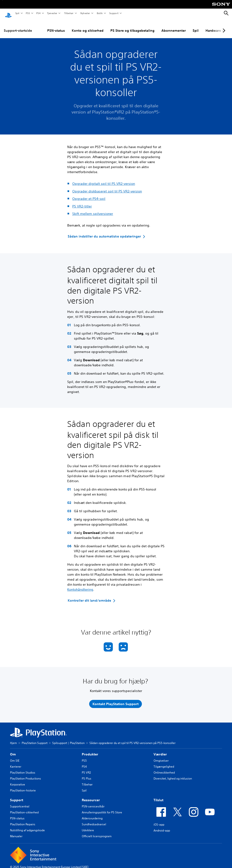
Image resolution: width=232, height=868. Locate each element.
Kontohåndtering (80, 585)
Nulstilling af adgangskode (27, 826)
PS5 (28, 13)
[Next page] (223, 26)
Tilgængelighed (164, 762)
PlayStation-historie (23, 786)
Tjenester (52, 13)
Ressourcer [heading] (91, 796)
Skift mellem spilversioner (93, 209)
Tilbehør (69, 13)
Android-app (162, 826)
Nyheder (85, 13)
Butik (100, 13)
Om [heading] (13, 750)
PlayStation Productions (26, 774)
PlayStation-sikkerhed (24, 808)
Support (114, 13)
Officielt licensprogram (97, 832)
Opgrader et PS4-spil (89, 194)
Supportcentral (20, 802)
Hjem (13, 738)
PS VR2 (86, 768)
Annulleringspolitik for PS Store (102, 808)
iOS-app (159, 820)
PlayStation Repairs (23, 820)
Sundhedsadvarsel (94, 820)
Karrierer (16, 762)
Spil (17, 13)
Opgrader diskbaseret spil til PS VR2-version (107, 187)
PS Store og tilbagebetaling (132, 26)
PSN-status (56, 26)
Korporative (18, 780)
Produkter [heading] (90, 750)
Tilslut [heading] (158, 796)
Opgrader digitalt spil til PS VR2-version (104, 179)
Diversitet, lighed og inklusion (173, 774)
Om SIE (15, 756)
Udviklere (88, 826)
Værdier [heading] (160, 750)
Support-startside (18, 26)
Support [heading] (17, 796)
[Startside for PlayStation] (8, 13)
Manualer (16, 832)
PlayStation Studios (23, 768)
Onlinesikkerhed (164, 768)
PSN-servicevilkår (93, 802)
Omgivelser (161, 756)
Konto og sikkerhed (88, 26)
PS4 (38, 13)
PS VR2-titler (82, 202)
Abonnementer (174, 26)
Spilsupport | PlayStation (68, 738)
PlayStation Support (35, 738)
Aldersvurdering (92, 814)
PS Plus (87, 774)
